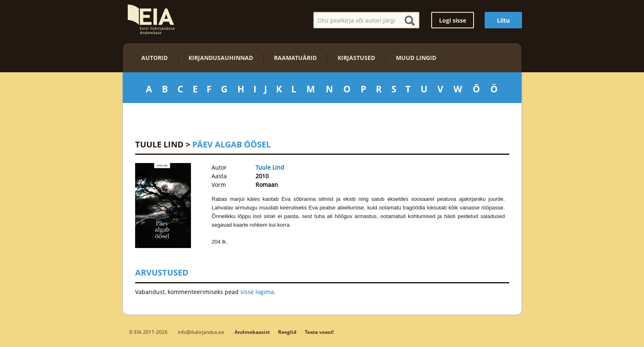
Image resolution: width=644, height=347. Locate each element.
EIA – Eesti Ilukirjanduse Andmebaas (151, 19)
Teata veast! (319, 332)
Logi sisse (453, 20)
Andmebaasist (252, 332)
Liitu (503, 20)
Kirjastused (356, 58)
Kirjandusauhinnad (221, 58)
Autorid (154, 58)
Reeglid (287, 332)
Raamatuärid (295, 58)
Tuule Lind (159, 144)
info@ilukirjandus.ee (201, 332)
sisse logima (257, 292)
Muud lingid (416, 58)
